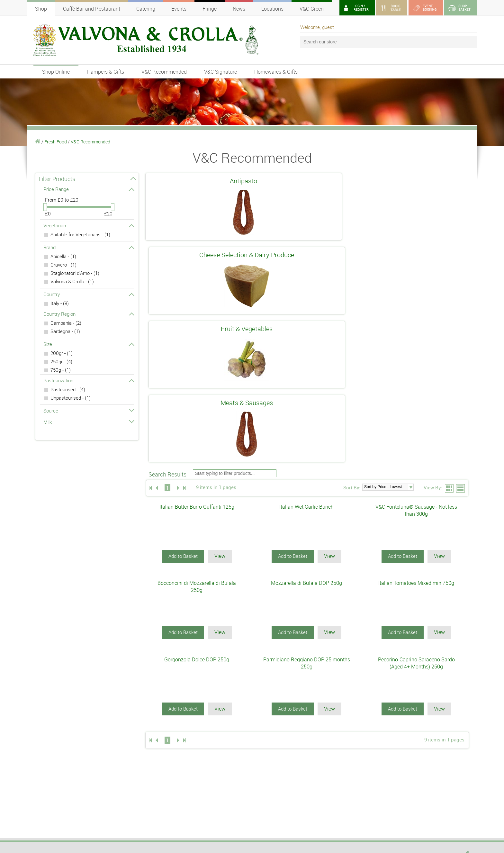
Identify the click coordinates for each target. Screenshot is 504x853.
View (220, 334)
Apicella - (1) (63, 256)
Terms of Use (376, 782)
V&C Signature (221, 72)
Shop (41, 9)
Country (89, 294)
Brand (89, 247)
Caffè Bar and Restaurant (92, 9)
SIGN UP (165, 788)
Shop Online (56, 72)
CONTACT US (267, 737)
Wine (32, 738)
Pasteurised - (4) (68, 389)
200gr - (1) (62, 353)
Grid (450, 267)
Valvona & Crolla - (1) (72, 281)
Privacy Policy (376, 787)
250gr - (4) (61, 361)
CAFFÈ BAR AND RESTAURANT (174, 710)
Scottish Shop (40, 751)
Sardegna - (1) (65, 331)
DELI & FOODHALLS (161, 717)
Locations (272, 9)
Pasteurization (89, 380)
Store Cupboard (41, 731)
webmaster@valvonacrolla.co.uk (55, 839)
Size (89, 344)
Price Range (89, 189)
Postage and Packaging (384, 793)
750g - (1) (61, 370)
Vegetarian (89, 225)
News (239, 9)
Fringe (210, 9)
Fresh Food (56, 142)
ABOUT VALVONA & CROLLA (283, 710)
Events (179, 9)
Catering (146, 9)
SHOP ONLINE (43, 710)
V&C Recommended (164, 72)
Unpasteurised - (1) (71, 398)
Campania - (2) (66, 323)
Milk (89, 422)
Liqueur (34, 744)
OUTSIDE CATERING (274, 724)
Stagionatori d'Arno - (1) (75, 273)
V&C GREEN (265, 717)
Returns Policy (377, 798)
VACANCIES (265, 730)
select (411, 265)
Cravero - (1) (63, 265)
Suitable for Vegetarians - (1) (80, 234)
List (461, 267)
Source (89, 411)
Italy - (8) (60, 303)
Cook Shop (37, 724)
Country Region (89, 314)
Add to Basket (183, 334)
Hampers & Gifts (106, 72)
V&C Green (312, 9)
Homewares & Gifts (276, 72)
